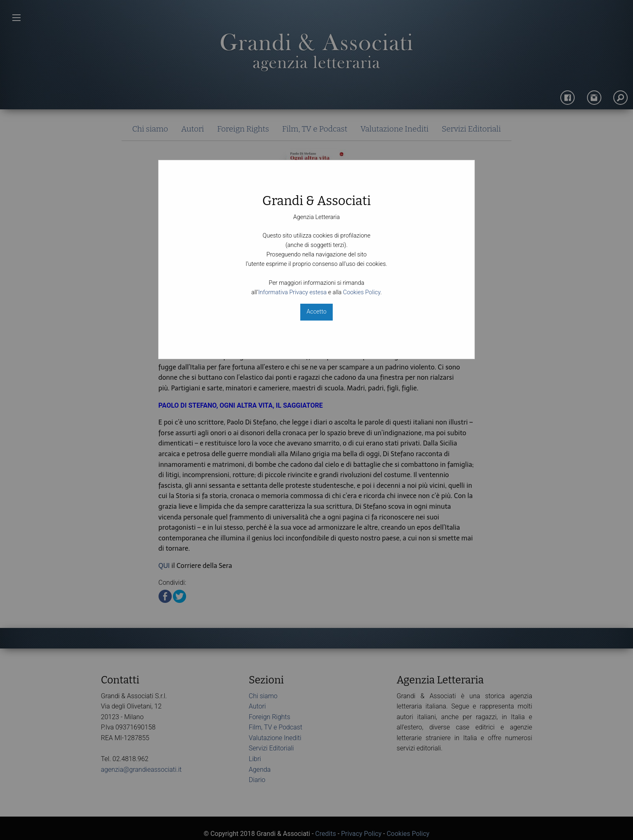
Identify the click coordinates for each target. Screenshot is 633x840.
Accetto (316, 312)
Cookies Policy (362, 292)
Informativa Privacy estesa (292, 292)
